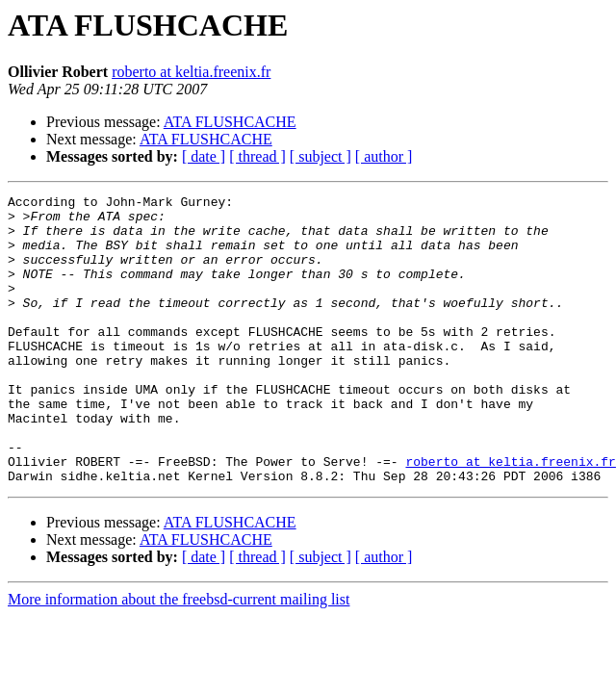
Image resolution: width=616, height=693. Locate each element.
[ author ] (384, 156)
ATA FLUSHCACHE (230, 122)
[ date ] (204, 156)
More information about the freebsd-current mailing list (179, 657)
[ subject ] (321, 156)
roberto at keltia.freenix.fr (191, 72)
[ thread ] (257, 156)
